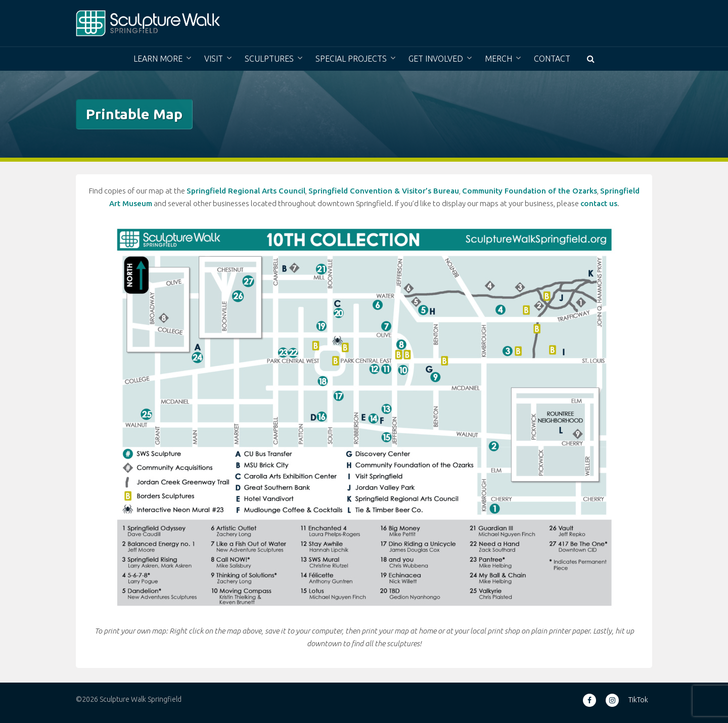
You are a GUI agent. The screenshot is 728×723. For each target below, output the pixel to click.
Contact (552, 59)
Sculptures (269, 59)
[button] (591, 59)
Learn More (158, 59)
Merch (498, 59)
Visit (214, 59)
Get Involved (436, 59)
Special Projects (351, 59)
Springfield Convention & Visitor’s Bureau (384, 191)
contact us (599, 203)
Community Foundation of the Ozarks (530, 191)
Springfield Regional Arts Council (246, 191)
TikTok (638, 700)
